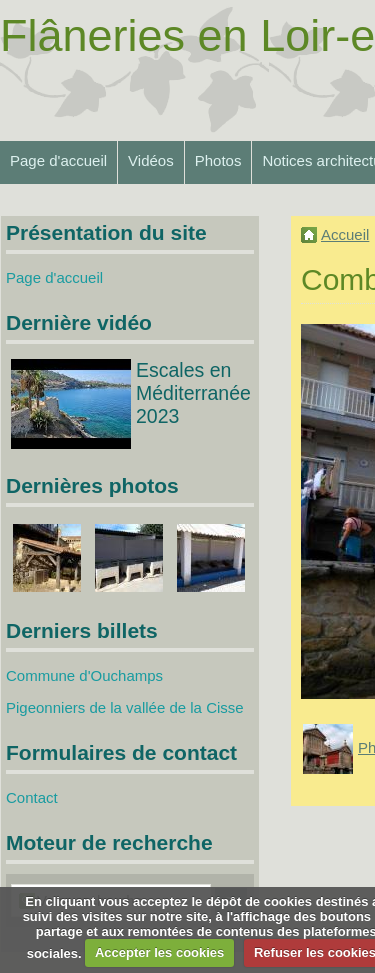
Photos (218, 160)
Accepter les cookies (159, 952)
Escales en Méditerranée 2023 (193, 393)
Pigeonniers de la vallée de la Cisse (125, 707)
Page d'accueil (58, 160)
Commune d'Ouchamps (84, 675)
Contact (32, 797)
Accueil (345, 234)
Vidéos (151, 160)
